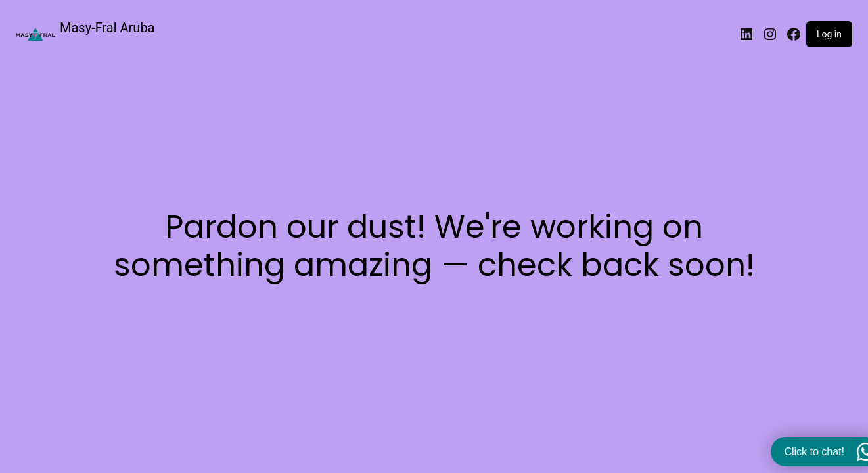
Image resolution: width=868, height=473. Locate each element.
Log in (829, 34)
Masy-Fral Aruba (107, 28)
